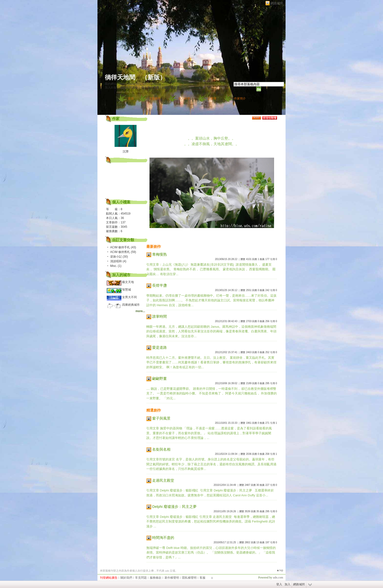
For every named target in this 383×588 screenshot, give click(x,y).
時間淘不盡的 (163, 538)
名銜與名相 (161, 449)
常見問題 (141, 578)
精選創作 (154, 410)
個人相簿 (184, 98)
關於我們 (126, 578)
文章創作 (155, 98)
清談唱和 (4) (118, 261)
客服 (202, 578)
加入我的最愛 (150, 87)
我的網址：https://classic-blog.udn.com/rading (133, 84)
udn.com (278, 577)
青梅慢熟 (160, 254)
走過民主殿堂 (163, 480)
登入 (279, 584)
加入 (287, 584)
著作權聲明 (172, 578)
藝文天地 (128, 282)
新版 (154, 77)
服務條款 (156, 578)
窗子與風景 (161, 418)
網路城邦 (277, 3)
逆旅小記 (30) (119, 257)
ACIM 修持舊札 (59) (123, 252)
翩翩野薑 (160, 378)
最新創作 (154, 246)
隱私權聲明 (189, 578)
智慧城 (127, 290)
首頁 (131, 98)
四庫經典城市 (131, 305)
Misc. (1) (116, 266)
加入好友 (111, 87)
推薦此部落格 (129, 87)
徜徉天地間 (120, 77)
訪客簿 (212, 98)
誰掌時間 (160, 316)
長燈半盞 (160, 285)
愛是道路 (160, 347)
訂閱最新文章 (171, 87)
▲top (280, 570)
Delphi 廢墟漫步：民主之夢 (174, 506)
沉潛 (126, 152)
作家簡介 (240, 98)
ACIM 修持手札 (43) (123, 247)
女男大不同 (129, 297)
